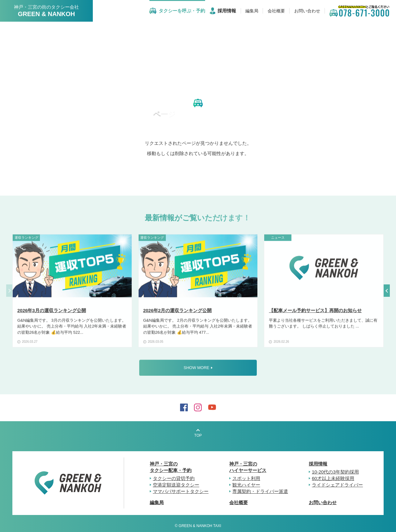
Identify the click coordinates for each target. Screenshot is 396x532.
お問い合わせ (323, 502)
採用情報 (318, 464)
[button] (387, 291)
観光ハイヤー (246, 485)
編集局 (157, 502)
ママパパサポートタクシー (181, 491)
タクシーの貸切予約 (174, 478)
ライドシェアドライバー (337, 485)
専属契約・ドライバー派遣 (260, 491)
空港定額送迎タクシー (176, 485)
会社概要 (239, 502)
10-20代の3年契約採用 (335, 472)
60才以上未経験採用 (333, 478)
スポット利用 (246, 478)
